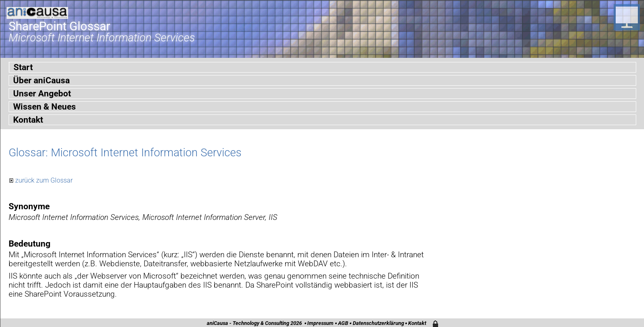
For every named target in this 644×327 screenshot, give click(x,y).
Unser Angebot (42, 94)
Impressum (320, 323)
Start (23, 67)
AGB (343, 323)
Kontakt (28, 120)
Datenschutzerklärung (378, 323)
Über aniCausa (41, 80)
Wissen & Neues (45, 107)
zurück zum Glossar (44, 180)
